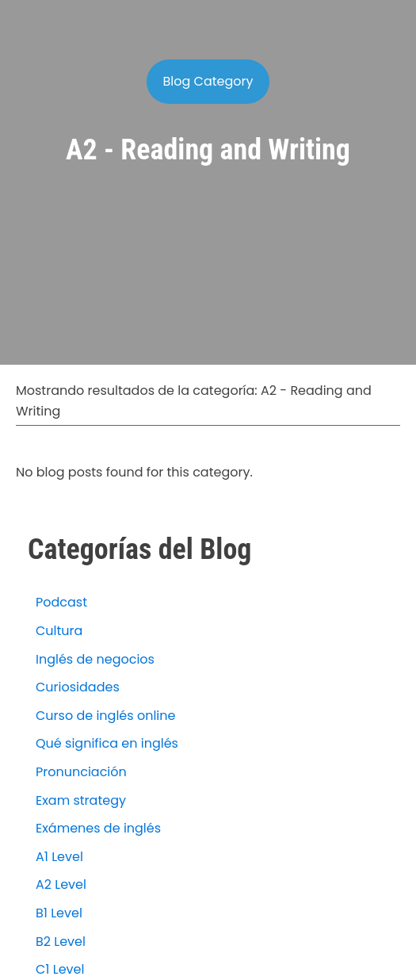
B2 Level (61, 942)
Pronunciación (81, 772)
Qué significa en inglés (107, 743)
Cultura (59, 631)
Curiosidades (78, 687)
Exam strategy (81, 800)
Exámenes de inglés (98, 828)
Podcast (61, 602)
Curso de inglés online (105, 716)
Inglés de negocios (95, 659)
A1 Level (59, 857)
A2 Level (61, 884)
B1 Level (59, 913)
